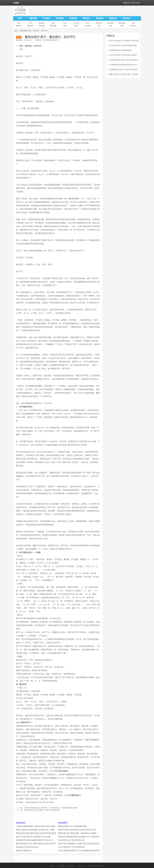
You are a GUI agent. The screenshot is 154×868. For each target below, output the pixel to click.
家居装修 (73, 18)
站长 (110, 26)
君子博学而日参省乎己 (51, 40)
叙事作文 (30, 26)
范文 (65, 23)
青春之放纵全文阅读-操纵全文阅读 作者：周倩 (35, 830)
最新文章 (127, 3)
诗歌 (53, 23)
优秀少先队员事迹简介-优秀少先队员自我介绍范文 (79, 844)
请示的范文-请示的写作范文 (27, 847)
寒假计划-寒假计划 (24, 851)
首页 (20, 18)
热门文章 (136, 3)
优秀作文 (19, 26)
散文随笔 (110, 23)
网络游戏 (100, 18)
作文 (30, 23)
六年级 (65, 26)
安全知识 (126, 18)
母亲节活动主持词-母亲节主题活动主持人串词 (77, 830)
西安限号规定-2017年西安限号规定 (73, 826)
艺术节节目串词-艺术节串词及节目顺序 (123, 55)
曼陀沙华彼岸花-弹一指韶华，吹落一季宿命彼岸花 (42, 810)
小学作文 (76, 23)
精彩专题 (33, 18)
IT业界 (76, 26)
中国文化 (110, 36)
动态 (99, 26)
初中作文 (99, 23)
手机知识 (42, 26)
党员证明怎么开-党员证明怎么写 (71, 840)
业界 (133, 23)
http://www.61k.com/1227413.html (40, 802)
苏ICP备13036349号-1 (96, 866)
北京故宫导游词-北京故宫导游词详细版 (123, 46)
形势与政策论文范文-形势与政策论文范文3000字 (36, 844)
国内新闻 (60, 18)
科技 (88, 23)
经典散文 (42, 23)
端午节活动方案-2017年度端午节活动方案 (33, 837)
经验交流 (113, 18)
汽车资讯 (46, 18)
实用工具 (133, 26)
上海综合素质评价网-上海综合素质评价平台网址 (36, 826)
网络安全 (86, 18)
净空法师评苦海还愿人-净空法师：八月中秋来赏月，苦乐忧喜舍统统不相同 (51, 808)
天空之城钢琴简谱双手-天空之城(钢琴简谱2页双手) (79, 851)
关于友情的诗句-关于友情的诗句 (71, 847)
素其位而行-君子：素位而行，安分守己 (34, 31)
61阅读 (52, 866)
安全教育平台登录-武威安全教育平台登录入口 (35, 840)
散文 (19, 23)
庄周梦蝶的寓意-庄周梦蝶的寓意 (120, 50)
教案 (122, 26)
